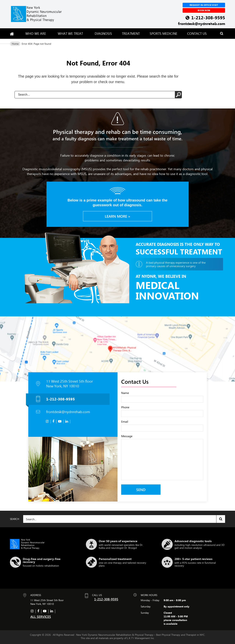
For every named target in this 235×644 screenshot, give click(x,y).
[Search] (124, 519)
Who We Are (37, 33)
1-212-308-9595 (208, 17)
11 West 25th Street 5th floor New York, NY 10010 (70, 384)
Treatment (131, 33)
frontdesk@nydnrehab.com (202, 24)
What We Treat (71, 33)
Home (15, 44)
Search (221, 519)
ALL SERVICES (41, 617)
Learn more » (117, 216)
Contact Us (197, 33)
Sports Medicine (163, 33)
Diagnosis (103, 33)
